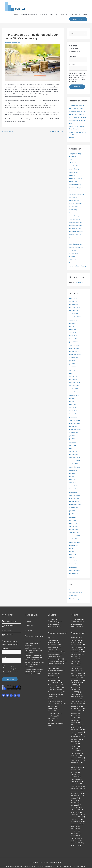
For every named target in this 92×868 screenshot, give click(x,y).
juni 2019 (72, 551)
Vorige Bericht (8, 132)
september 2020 (75, 505)
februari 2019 (74, 564)
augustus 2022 (74, 433)
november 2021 (75, 461)
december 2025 (75, 308)
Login (71, 589)
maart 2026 (73, 298)
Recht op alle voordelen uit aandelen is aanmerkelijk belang (78, 135)
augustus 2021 (74, 470)
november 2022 (75, 423)
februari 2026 (74, 301)
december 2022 (75, 420)
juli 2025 (72, 323)
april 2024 (73, 370)
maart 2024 (73, 373)
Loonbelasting (74, 216)
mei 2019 (73, 555)
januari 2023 (73, 417)
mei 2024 (73, 367)
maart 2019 (73, 561)
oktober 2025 (74, 314)
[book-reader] (9, 626)
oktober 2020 (74, 501)
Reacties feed (74, 596)
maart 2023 (73, 411)
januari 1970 (73, 573)
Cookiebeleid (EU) (29, 860)
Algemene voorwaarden (53, 860)
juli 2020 (72, 511)
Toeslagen (73, 260)
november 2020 (75, 498)
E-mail (72, 65)
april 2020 (73, 520)
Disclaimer (40, 860)
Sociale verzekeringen (13, 42)
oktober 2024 (74, 351)
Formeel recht (74, 197)
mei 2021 (73, 480)
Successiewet (74, 254)
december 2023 (75, 383)
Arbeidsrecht (74, 166)
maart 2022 (73, 448)
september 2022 (75, 430)
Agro (71, 160)
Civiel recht (73, 175)
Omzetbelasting (75, 219)
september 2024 (75, 354)
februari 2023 (74, 414)
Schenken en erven (76, 244)
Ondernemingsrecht (76, 222)
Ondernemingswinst (76, 225)
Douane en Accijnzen (76, 188)
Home (16, 15)
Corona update (74, 182)
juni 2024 (72, 364)
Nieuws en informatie (28, 15)
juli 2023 (72, 398)
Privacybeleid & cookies (14, 860)
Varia (71, 263)
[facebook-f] (4, 695)
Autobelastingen (75, 169)
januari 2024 (73, 379)
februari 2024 (74, 376)
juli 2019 (72, 548)
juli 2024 (72, 361)
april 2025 (73, 333)
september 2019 (75, 542)
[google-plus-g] (11, 695)
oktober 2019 (74, 539)
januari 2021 (73, 492)
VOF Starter (79, 282)
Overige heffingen (75, 235)
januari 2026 (73, 304)
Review (85, 15)
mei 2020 (73, 517)
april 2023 (73, 408)
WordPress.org (74, 599)
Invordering (73, 210)
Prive (71, 241)
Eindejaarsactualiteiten (77, 191)
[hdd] (8, 635)
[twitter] (8, 695)
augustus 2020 (74, 508)
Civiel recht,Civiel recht (77, 178)
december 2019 (75, 533)
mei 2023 (73, 405)
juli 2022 (72, 436)
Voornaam (73, 56)
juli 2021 (72, 473)
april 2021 (73, 483)
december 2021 (75, 458)
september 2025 (75, 317)
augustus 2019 (74, 545)
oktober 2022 (74, 426)
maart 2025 (73, 336)
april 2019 (73, 558)
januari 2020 (73, 530)
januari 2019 (73, 567)
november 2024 (75, 348)
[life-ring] (10, 621)
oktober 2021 (74, 464)
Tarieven (42, 15)
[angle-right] (28, 621)
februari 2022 (74, 451)
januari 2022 (73, 455)
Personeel (73, 238)
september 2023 (75, 392)
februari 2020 (74, 526)
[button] (78, 20)
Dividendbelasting (75, 185)
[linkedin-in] (19, 695)
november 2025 (75, 311)
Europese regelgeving (77, 194)
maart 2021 (73, 486)
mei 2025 (73, 329)
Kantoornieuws (74, 213)
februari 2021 (74, 489)
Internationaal (74, 207)
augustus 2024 (74, 358)
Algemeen (73, 163)
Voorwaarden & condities (46, 863)
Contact (62, 15)
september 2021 (75, 467)
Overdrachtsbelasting (77, 232)
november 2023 (75, 386)
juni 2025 (72, 326)
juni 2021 (72, 476)
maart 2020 (73, 523)
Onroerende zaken (75, 228)
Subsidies (72, 250)
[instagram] (15, 695)
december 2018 (75, 570)
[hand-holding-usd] (7, 630)
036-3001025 (55, 624)
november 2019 (75, 536)
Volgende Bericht (57, 132)
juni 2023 (72, 401)
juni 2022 (72, 439)
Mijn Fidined (74, 15)
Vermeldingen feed (76, 593)
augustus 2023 (74, 395)
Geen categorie (74, 200)
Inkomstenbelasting (76, 203)
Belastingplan (74, 172)
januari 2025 (73, 342)
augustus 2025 (74, 320)
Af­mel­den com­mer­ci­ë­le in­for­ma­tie (74, 860)
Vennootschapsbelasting (78, 266)
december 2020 (75, 495)
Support (52, 15)
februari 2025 (74, 339)
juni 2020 (72, 514)
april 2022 (73, 445)
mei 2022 (73, 442)
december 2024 (75, 345)
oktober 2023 (74, 389)
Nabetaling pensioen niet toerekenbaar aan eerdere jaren (78, 120)
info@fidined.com (56, 627)
